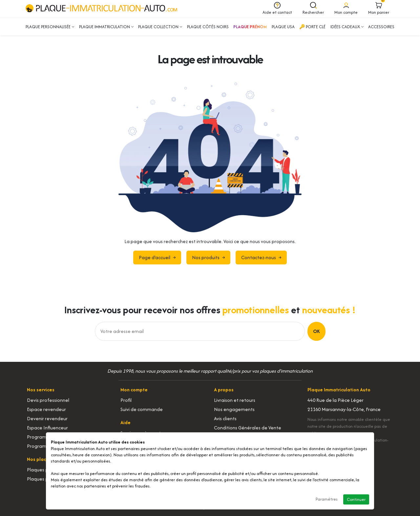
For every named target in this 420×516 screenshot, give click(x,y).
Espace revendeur (46, 409)
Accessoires (381, 27)
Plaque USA (283, 27)
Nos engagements (234, 409)
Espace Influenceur (47, 428)
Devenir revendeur (47, 418)
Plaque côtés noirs (208, 27)
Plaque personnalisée (50, 27)
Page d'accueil (157, 257)
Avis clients (225, 418)
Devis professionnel (48, 400)
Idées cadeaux (347, 27)
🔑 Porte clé (312, 27)
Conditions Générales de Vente (248, 428)
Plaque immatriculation (106, 27)
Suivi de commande (142, 409)
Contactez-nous (261, 257)
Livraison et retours (235, 400)
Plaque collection (160, 27)
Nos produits (208, 257)
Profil (126, 400)
